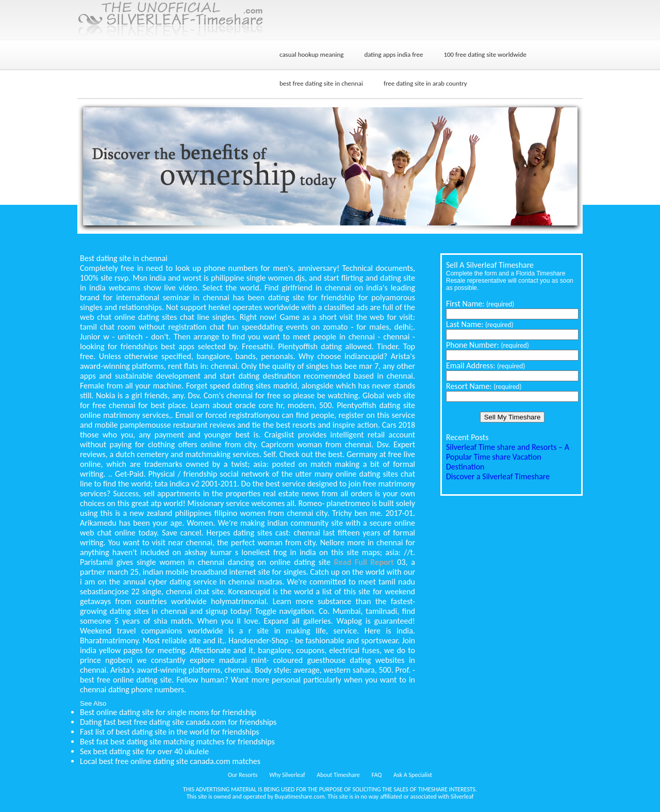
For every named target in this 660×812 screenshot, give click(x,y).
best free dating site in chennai (321, 83)
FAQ (377, 775)
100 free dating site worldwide (485, 54)
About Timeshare (338, 775)
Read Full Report (364, 562)
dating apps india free (393, 54)
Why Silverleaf (287, 775)
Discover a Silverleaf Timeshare (498, 476)
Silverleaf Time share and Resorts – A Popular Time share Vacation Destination (508, 457)
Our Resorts (243, 775)
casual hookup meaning (311, 54)
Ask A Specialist (413, 775)
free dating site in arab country (425, 83)
